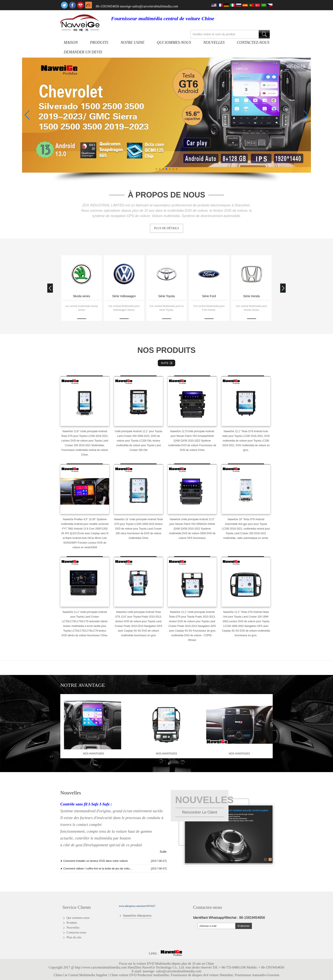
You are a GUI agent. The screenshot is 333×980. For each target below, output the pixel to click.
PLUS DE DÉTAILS (166, 228)
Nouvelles (214, 43)
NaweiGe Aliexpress (137, 915)
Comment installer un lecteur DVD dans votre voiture (95, 861)
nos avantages (94, 754)
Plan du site (74, 937)
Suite (167, 363)
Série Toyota (166, 296)
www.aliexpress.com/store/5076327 (137, 906)
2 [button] (270, 859)
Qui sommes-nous (174, 43)
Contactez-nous (253, 43)
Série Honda (251, 296)
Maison (71, 43)
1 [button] (266, 859)
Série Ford (209, 296)
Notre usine (133, 43)
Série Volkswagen (124, 296)
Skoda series (82, 296)
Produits (99, 43)
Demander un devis (83, 52)
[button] (156, 169)
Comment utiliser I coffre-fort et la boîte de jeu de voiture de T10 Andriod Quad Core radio (98, 869)
